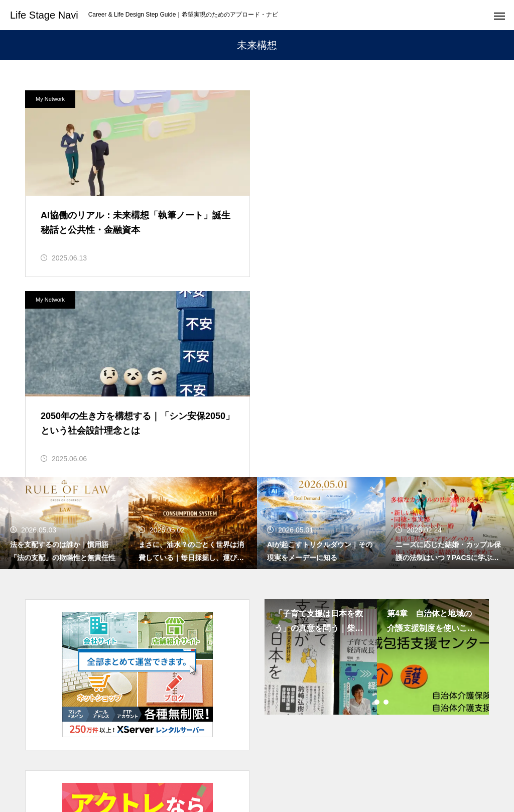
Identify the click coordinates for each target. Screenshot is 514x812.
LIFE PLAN (239, 767)
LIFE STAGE (114, 767)
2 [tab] (377, 501)
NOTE (410, 767)
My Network (50, 99)
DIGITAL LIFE (358, 767)
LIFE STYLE (297, 767)
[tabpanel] (321, 456)
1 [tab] (368, 501)
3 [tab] (387, 501)
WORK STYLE (178, 767)
